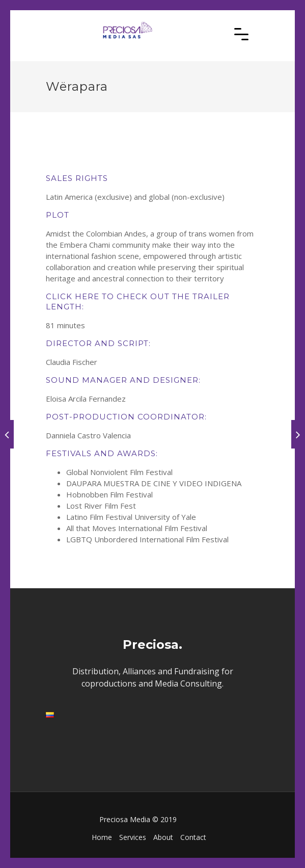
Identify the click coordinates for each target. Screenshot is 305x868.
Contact (193, 837)
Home (102, 837)
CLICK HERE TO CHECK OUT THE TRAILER (138, 296)
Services (133, 837)
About (163, 837)
